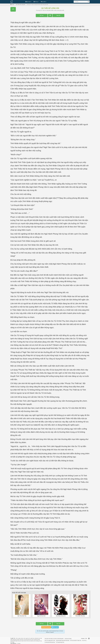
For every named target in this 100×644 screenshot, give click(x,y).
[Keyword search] (80, 2)
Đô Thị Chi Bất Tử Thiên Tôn (76, 640)
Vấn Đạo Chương (68, 639)
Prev (42, 15)
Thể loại (36, 2)
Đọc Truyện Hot (17, 2)
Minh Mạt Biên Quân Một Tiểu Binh (63, 640)
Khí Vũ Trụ (84, 640)
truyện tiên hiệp (37, 640)
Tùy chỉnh (44, 2)
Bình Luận (55, 627)
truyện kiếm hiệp (14, 641)
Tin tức (19, 643)
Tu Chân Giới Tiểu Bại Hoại (50, 642)
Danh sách (28, 2)
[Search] (88, 2)
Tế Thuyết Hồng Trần (60, 642)
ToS (86, 638)
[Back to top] (89, 639)
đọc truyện (26, 638)
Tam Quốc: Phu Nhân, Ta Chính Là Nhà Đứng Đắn (54, 639)
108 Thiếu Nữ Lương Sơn (50, 8)
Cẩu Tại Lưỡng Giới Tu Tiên (50, 640)
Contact (83, 638)
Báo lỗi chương (46, 627)
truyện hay (32, 638)
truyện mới (19, 640)
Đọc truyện (18, 638)
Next (58, 15)
